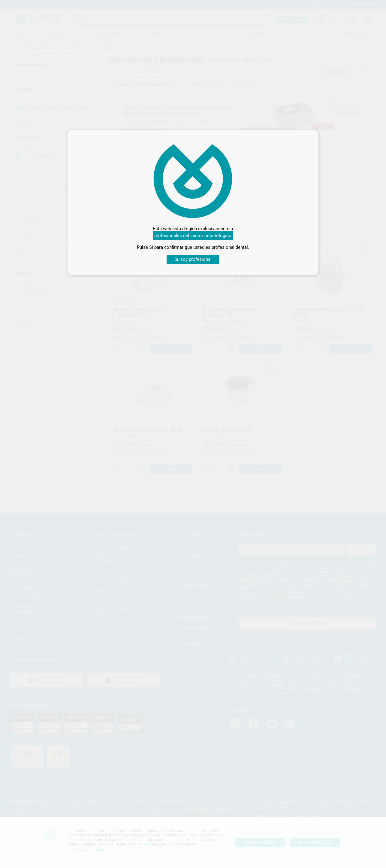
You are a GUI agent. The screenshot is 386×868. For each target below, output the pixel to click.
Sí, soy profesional (193, 259)
